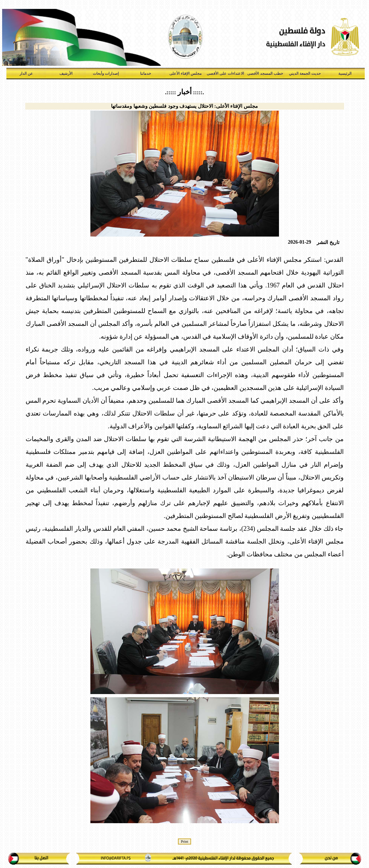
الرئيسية (345, 73)
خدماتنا (146, 73)
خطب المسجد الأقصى (265, 73)
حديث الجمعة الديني (305, 73)
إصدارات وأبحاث (106, 73)
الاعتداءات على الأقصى (225, 73)
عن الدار (26, 73)
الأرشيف (66, 73)
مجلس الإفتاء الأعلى (186, 73)
